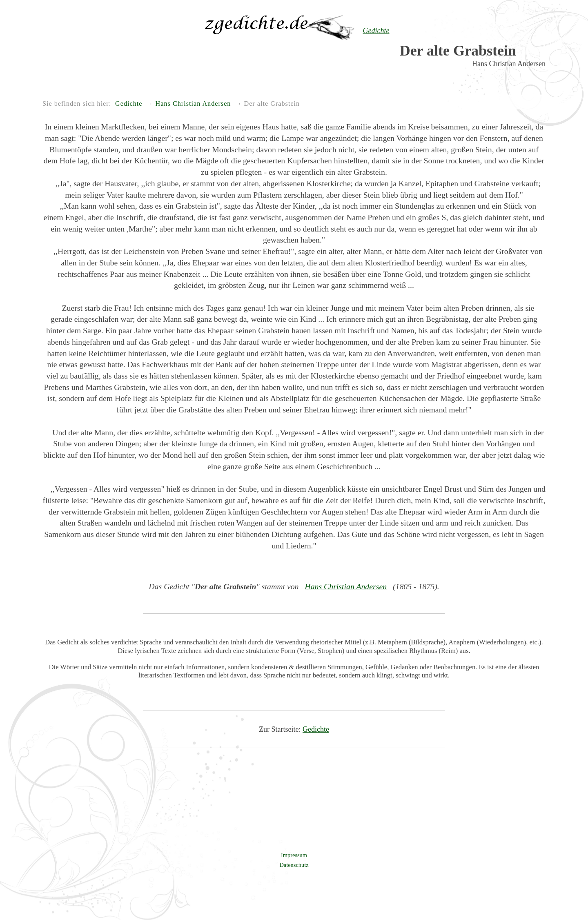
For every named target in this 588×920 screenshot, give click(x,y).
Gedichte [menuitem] (129, 104)
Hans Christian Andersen (346, 586)
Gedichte (316, 729)
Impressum (294, 855)
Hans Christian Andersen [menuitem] (193, 104)
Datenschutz (294, 865)
